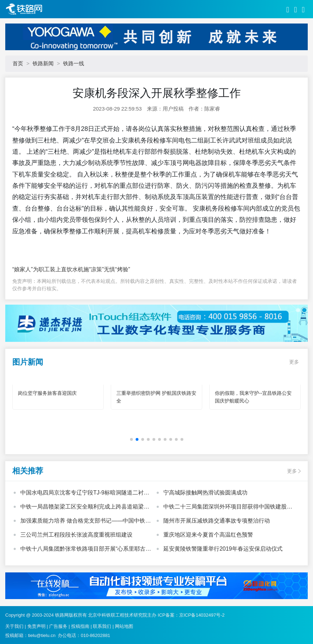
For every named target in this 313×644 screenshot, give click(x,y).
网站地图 (124, 626)
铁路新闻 (43, 63)
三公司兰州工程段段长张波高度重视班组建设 (76, 535)
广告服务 (58, 626)
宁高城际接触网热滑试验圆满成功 (205, 493)
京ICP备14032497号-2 (202, 615)
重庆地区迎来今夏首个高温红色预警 (208, 535)
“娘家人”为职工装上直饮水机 (48, 269)
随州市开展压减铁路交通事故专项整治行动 (217, 521)
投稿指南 (80, 626)
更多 (294, 362)
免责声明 (36, 626)
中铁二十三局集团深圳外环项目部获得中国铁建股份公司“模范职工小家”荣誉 (228, 507)
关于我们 (14, 626)
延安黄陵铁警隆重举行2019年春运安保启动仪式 (223, 549)
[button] (131, 439)
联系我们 (102, 626)
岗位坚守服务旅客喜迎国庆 (47, 393)
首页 (18, 63)
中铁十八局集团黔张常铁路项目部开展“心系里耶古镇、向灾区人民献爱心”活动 (83, 550)
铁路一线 (74, 63)
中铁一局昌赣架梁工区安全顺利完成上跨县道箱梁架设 (85, 507)
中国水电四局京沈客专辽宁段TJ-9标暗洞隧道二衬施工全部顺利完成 (85, 493)
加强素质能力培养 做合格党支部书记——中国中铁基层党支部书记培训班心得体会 (86, 522)
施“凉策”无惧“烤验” (107, 269)
